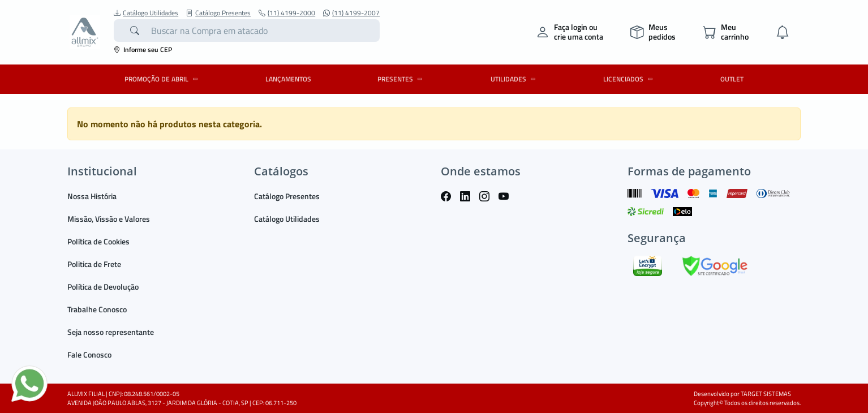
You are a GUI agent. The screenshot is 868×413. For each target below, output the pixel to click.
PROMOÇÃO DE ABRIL (163, 79)
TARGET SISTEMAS (766, 394)
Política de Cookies (98, 241)
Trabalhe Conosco (97, 309)
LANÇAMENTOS (288, 79)
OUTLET (732, 79)
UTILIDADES (515, 79)
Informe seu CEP (143, 50)
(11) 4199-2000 (287, 13)
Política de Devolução (103, 287)
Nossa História (92, 196)
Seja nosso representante (111, 332)
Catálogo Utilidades (146, 13)
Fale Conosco (89, 354)
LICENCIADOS (630, 79)
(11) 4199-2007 (351, 13)
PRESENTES (402, 79)
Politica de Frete (94, 264)
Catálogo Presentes (218, 13)
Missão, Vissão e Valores (109, 219)
